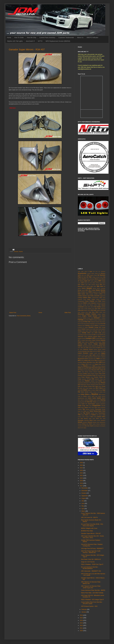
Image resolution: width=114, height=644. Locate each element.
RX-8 (101, 388)
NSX (94, 366)
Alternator (92, 279)
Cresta (86, 307)
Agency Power (93, 275)
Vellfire (103, 417)
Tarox (93, 407)
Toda (85, 411)
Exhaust (97, 318)
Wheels (80, 422)
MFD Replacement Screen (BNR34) (58, 41)
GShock (90, 335)
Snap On (80, 396)
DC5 (96, 309)
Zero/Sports (97, 426)
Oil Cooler (98, 368)
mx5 (90, 364)
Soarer (85, 396)
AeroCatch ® (30, 41)
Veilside (99, 417)
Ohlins (80, 368)
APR (92, 281)
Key (88, 351)
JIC (82, 348)
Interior (80, 346)
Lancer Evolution (83, 353)
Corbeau (80, 305)
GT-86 (94, 335)
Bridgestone (95, 292)
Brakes (98, 290)
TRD (79, 415)
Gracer (79, 333)
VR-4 (97, 418)
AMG (100, 279)
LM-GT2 (98, 355)
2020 (82, 478)
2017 (82, 486)
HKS (94, 338)
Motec (94, 362)
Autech (104, 283)
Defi (99, 309)
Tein (84, 409)
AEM (82, 275)
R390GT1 (97, 379)
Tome (88, 411)
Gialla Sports (85, 331)
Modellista (80, 362)
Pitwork (97, 374)
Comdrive (99, 303)
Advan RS (97, 273)
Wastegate (81, 420)
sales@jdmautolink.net (84, 69)
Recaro (103, 383)
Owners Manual (93, 372)
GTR (104, 335)
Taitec (90, 407)
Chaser (87, 301)
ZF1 (82, 428)
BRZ (100, 292)
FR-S (101, 322)
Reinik (97, 385)
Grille (100, 333)
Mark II (99, 357)
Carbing (80, 298)
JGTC (79, 348)
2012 (82, 625)
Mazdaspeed (81, 359)
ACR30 (89, 273)
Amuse (103, 279)
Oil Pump (80, 370)
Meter (98, 359)
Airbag (94, 277)
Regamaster (83, 385)
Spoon (104, 398)
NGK (82, 366)
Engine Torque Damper (90, 316)
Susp (90, 406)
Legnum (80, 355)
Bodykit (89, 288)
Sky (90, 394)
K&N (102, 348)
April (83, 509)
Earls (87, 312)
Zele (86, 426)
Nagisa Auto (98, 364)
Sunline (103, 402)
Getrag (80, 331)
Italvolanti (94, 346)
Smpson (103, 394)
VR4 (101, 419)
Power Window (86, 377)
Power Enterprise (87, 375)
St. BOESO (86, 400)
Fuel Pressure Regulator (89, 324)
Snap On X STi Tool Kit (88, 562)
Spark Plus (95, 396)
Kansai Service (97, 349)
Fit (83, 322)
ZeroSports (103, 426)
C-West (101, 294)
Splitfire (94, 398)
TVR (97, 415)
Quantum (84, 379)
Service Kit (96, 392)
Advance (103, 273)
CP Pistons (90, 305)
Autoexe (93, 285)
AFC (85, 275)
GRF (93, 333)
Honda (98, 338)
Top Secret (86, 413)
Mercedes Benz (92, 359)
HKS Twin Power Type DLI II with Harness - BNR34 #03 (91, 552)
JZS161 (94, 348)
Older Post (68, 313)
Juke (84, 348)
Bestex (88, 286)
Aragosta (96, 281)
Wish (87, 424)
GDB (94, 329)
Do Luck (94, 310)
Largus (91, 353)
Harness (90, 336)
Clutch (85, 303)
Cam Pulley (90, 296)
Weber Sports (97, 420)
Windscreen (102, 422)
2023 (82, 470)
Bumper (91, 294)
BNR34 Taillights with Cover (89, 528)
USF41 (79, 417)
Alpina (88, 279)
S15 (82, 390)
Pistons (93, 374)
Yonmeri (80, 426)
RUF (94, 388)
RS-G (84, 388)
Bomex (94, 288)
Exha (92, 318)
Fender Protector (98, 320)
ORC (98, 370)
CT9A (95, 307)
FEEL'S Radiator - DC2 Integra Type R (92, 600)
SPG (86, 398)
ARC (100, 281)
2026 (82, 463)
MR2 (104, 362)
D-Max (86, 309)
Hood (101, 338)
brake (94, 290)
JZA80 (90, 348)
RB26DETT (86, 383)
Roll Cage (95, 386)
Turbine (94, 415)
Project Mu (102, 377)
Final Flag (80, 322)
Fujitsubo (87, 325)
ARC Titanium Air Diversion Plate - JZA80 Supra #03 (91, 587)
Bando (97, 285)
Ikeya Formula (96, 340)
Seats (82, 392)
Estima (85, 318)
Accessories (82, 273)
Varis (92, 417)
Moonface (89, 362)
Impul (79, 342)
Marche (95, 357)
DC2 (93, 309)
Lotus (79, 357)
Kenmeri (85, 351)
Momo (85, 362)
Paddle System (101, 372)
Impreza (103, 340)
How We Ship (32, 37)
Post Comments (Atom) (24, 316)
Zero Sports (90, 426)
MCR (87, 359)
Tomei (91, 411)
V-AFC (83, 417)
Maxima (103, 357)
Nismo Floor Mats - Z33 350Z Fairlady (92, 593)
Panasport (80, 374)
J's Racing (99, 346)
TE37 (96, 407)
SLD (100, 394)
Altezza (97, 279)
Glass (90, 331)
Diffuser (86, 310)
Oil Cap (84, 368)
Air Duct (84, 277)
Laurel (96, 353)
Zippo (85, 428)
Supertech (103, 404)
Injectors (92, 342)
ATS (91, 283)
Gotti (99, 331)
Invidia (90, 346)
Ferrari (104, 320)
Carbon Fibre (87, 298)
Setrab (101, 392)
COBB (89, 303)
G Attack (96, 325)
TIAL (82, 411)
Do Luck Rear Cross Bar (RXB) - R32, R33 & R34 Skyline (92, 525)
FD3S (88, 320)
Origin (102, 370)
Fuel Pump (98, 324)
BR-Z (90, 290)
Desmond (103, 309)
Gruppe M (85, 335)
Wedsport (103, 420)
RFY (104, 385)
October (84, 493)
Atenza (86, 283)
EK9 (104, 312)
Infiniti (83, 342)
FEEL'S (91, 320)
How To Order (19, 37)
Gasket (83, 329)
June (83, 503)
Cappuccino (102, 296)
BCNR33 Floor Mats (87, 531)
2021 (82, 475)
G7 (83, 327)
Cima (96, 301)
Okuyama (94, 370)
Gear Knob (98, 329)
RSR (87, 388)
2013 (82, 623)
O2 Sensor (98, 366)
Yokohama (103, 424)
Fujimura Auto (81, 325)
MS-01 (79, 364)
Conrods (103, 303)
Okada (90, 370)
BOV (87, 290)
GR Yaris (103, 331)
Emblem (88, 314)
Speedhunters (81, 398)
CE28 (85, 299)
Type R (101, 415)
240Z (79, 272)
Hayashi (103, 337)
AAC (96, 272)
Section (87, 392)
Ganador (16, 252)
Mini (89, 360)
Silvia (87, 394)
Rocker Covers (88, 386)
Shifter (83, 394)
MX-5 (87, 364)
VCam (95, 417)
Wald (104, 419)
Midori (83, 361)
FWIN (92, 325)
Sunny (79, 404)
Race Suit (103, 379)
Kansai (91, 349)
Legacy (103, 353)
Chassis (92, 301)
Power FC (95, 375)
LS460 (83, 357)
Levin (84, 355)
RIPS (82, 386)
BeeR (85, 286)
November (85, 491)
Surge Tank (85, 406)
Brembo (103, 290)
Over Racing (85, 372)
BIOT (95, 286)
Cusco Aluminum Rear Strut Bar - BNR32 (93, 590)
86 (94, 272)
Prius (92, 377)
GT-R (101, 335)
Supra (80, 406)
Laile (104, 351)
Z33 (83, 426)
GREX (89, 333)
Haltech (86, 337)
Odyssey (103, 366)
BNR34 (84, 288)
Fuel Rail (103, 324)
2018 (82, 483)
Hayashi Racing (82, 338)
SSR (82, 400)
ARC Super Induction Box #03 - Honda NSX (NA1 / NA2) (92, 537)
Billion (92, 286)
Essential (80, 318)
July (83, 501)
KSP (99, 351)
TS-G (90, 415)
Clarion (104, 301)
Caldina (80, 296)
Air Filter (89, 277)
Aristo (104, 281)
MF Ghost (103, 359)
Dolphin (98, 310)
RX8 (104, 388)
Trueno (83, 415)
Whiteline (85, 422)
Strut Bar (90, 402)
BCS (104, 285)
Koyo (91, 351)
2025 (82, 465)
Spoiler (99, 398)
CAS (101, 298)
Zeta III (79, 428)
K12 (104, 348)
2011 (82, 628)
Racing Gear (81, 381)
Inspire (96, 342)
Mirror (96, 360)
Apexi (86, 281)
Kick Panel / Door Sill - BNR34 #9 (91, 559)
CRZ (92, 307)
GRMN (104, 333)
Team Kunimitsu (101, 407)
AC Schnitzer (102, 272)
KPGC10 (95, 351)
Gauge (87, 329)
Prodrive (96, 377)
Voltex (90, 419)
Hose (104, 338)
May (83, 506)
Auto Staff (88, 285)
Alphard (84, 279)
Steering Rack (81, 402)
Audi (100, 283)
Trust (86, 415)
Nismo (85, 366)
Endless (94, 314)
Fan (85, 320)
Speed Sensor (102, 396)
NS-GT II (90, 366)
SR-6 (79, 400)
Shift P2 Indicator (92, 37)
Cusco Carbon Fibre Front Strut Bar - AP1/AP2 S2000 (92, 603)
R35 (93, 379)
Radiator (87, 381)
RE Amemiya (93, 383)
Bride (90, 292)
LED (99, 353)
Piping (89, 374)
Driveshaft (103, 310)
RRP (81, 388)
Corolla (85, 305)
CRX (89, 307)
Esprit (104, 316)
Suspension (96, 405)
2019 (82, 481)
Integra (96, 344)
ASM (82, 283)
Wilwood (90, 422)
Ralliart (100, 381)
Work (90, 424)
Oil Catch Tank (90, 368)
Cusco (99, 307)
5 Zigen (90, 271)
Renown (101, 385)
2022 (82, 473)
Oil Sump (85, 370)
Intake (100, 342)
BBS (101, 285)
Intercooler (102, 344)
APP (89, 281)
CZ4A (82, 309)
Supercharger (91, 404)
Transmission (102, 413)
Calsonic (85, 296)
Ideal (87, 340)
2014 (82, 620)
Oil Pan (103, 368)
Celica (93, 299)
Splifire (90, 398)
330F (82, 272)
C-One (96, 294)
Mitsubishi (100, 361)
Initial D (87, 342)
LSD (86, 357)
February (84, 609)
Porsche (80, 375)
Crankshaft (81, 307)
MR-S (101, 362)
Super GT (84, 404)
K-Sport (98, 348)
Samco (94, 390)
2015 (82, 618)
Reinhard (93, 385)
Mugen (83, 364)
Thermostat (98, 409)
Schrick (100, 390)
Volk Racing (84, 418)
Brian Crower (81, 292)
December (85, 488)
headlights (89, 338)
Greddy (84, 333)
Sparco (89, 396)
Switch (82, 407)
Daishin (90, 309)
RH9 (79, 386)
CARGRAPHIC (95, 298)
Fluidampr (93, 322)
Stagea (91, 400)
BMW (102, 286)
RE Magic (98, 383)
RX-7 (97, 388)
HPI (79, 340)
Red (79, 384)
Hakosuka (80, 336)
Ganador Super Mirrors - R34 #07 (27, 50)
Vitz (79, 419)
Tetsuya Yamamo (90, 409)
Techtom (80, 409)
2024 (82, 468)
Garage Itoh (98, 327)
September (85, 496)
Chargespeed (81, 301)
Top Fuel (80, 413)
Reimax (89, 385)
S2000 (85, 390)
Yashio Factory (96, 424)
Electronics (81, 314)
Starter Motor (97, 400)
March (83, 511)
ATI (89, 283)
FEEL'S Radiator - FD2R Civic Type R (92, 564)
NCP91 (104, 364)
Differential (81, 310)
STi (86, 402)
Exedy (89, 318)
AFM (88, 275)
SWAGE (103, 406)
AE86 (79, 275)
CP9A (95, 305)
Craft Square (102, 305)
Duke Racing (81, 312)
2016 (82, 615)
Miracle (93, 361)
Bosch (84, 290)
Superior (98, 404)
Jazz (104, 346)
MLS (104, 361)
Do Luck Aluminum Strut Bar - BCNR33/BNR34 (90, 568)
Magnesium (90, 357)
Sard (97, 390)
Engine (99, 314)
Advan (93, 273)
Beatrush (80, 286)
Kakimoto (86, 349)
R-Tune (89, 379)
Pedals (85, 374)
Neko (79, 366)
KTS (102, 351)
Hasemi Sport (97, 336)
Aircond (98, 277)
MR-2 (97, 362)
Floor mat (87, 322)
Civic (100, 301)
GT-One (98, 335)
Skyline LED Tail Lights (15, 41)
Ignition (90, 340)
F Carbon (103, 318)
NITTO (40, 41)
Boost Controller (101, 288)
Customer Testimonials (66, 37)
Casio (104, 298)
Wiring (84, 424)
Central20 (103, 299)
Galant (86, 327)
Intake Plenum (88, 344)
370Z (86, 272)
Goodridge (95, 331)
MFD (79, 360)
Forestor (97, 322)
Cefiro (89, 299)
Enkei (100, 316)
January (84, 612)
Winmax (80, 424)
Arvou (79, 283)
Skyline (21, 252)
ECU (97, 312)
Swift (79, 407)
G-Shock (80, 327)
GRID (96, 333)
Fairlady (81, 320)
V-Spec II (88, 417)
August (84, 498)
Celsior (98, 299)
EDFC (101, 312)
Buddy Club (85, 294)
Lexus (87, 355)
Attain (94, 283)
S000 (79, 390)
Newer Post (13, 313)
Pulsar (80, 379)
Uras (104, 415)
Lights (94, 355)
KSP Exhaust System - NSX (89, 606)
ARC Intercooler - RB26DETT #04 (91, 571)
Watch (91, 420)
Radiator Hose (94, 381)
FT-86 (81, 324)
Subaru (95, 402)
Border (80, 290)
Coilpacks (93, 303)
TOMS (104, 411)
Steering (103, 400)
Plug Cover (102, 374)
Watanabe (86, 420)
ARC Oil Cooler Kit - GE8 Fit (89, 517)
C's (104, 294)
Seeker (91, 392)
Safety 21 (90, 390)
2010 (82, 631)
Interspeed (85, 346)
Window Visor (96, 422)
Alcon (101, 277)
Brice (87, 292)
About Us (80, 37)
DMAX (89, 310)
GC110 (91, 329)
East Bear (92, 312)
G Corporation (102, 325)
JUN (87, 348)
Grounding (80, 335)
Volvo (94, 419)
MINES (86, 360)
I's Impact (83, 340)
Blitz (98, 286)
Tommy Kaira (97, 411)
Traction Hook (94, 413)
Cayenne (80, 299)
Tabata (86, 407)
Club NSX (80, 303)
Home (9, 37)
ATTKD (97, 283)
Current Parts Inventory (47, 37)
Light (90, 355)
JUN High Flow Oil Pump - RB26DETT (92, 549)
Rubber (91, 388)
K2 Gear (80, 349)
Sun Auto (99, 402)
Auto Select (81, 285)
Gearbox (103, 329)
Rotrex (100, 386)
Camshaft (97, 296)
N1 (93, 364)
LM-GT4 (103, 355)
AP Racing (81, 281)
